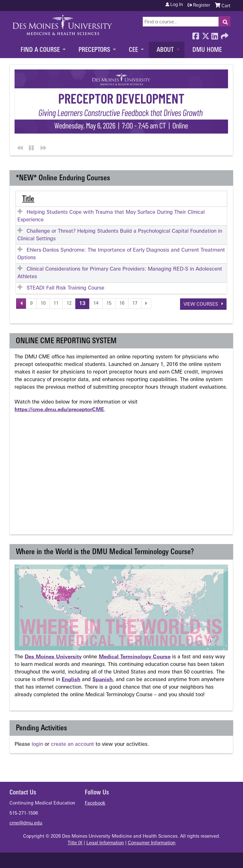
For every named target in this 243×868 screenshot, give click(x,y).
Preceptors (94, 50)
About (165, 50)
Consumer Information (152, 843)
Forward (224, 34)
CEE (133, 50)
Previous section (19, 147)
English (71, 679)
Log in (177, 5)
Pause (31, 147)
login (37, 744)
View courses (201, 304)
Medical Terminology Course (135, 657)
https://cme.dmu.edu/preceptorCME (59, 410)
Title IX (75, 843)
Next (42, 147)
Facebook (196, 34)
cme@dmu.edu (26, 823)
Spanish (103, 679)
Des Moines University (53, 657)
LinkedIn (215, 34)
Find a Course (40, 50)
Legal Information (105, 843)
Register (202, 6)
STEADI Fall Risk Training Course (65, 288)
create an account (72, 744)
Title (28, 199)
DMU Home (207, 50)
